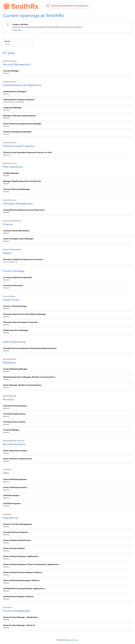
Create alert (17, 30)
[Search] (18, 44)
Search (7, 41)
